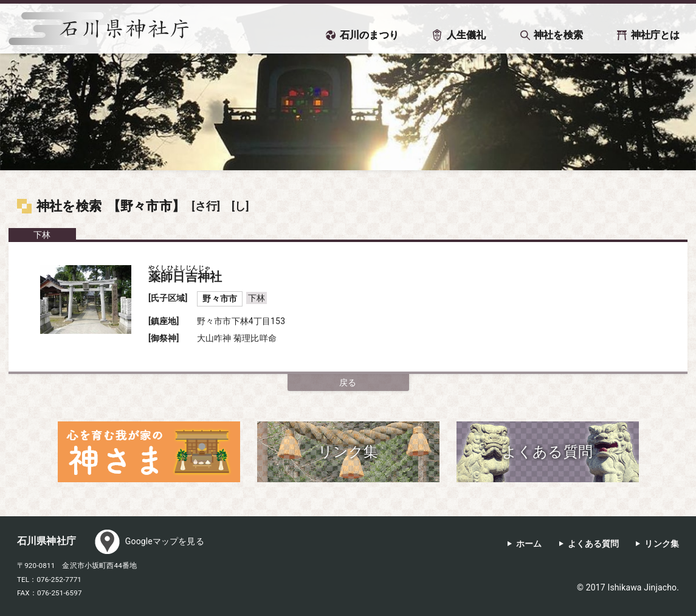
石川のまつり (369, 35)
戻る (348, 382)
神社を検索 (558, 35)
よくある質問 (594, 544)
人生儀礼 (467, 35)
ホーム (529, 544)
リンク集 (662, 544)
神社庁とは (656, 35)
